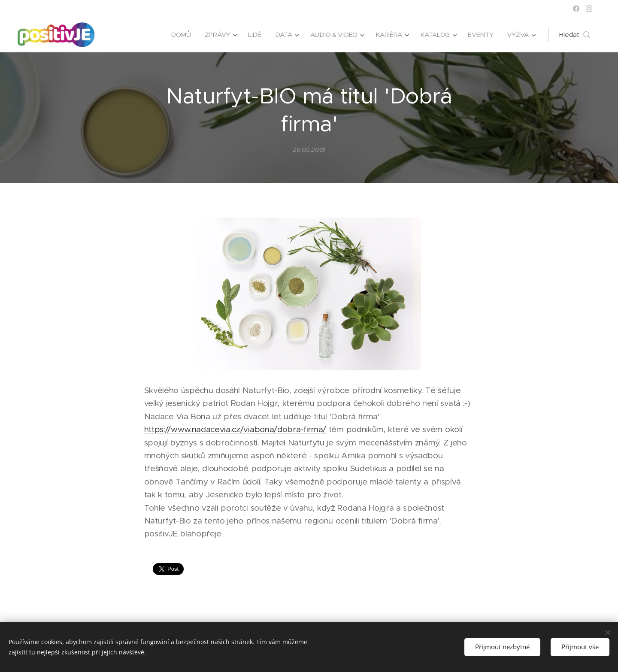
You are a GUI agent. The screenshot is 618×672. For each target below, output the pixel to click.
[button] (575, 35)
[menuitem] (177, 35)
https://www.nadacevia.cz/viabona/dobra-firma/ (235, 430)
